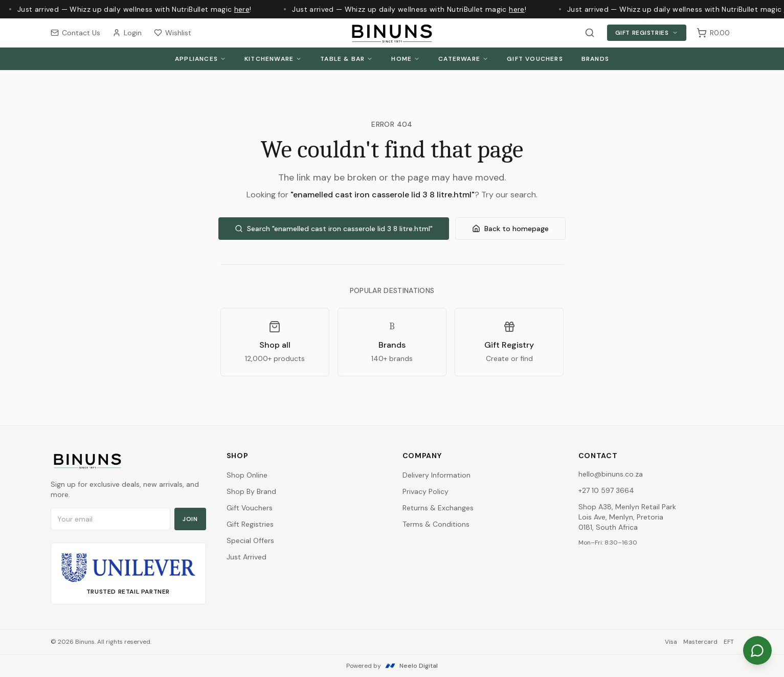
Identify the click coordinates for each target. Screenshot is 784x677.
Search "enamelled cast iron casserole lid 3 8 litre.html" (334, 229)
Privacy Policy (425, 491)
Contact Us (75, 33)
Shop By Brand (251, 491)
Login (127, 33)
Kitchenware (273, 59)
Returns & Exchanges (438, 508)
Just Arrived (247, 557)
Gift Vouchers (535, 59)
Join (190, 519)
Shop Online (247, 475)
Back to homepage (510, 229)
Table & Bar (346, 59)
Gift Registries (647, 33)
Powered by (392, 666)
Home (406, 59)
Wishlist (173, 33)
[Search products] (590, 33)
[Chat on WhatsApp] (757, 650)
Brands (595, 59)
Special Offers (250, 540)
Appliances (200, 59)
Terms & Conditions (436, 524)
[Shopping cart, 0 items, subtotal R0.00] (713, 33)
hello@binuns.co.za (611, 474)
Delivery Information (436, 475)
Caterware (463, 59)
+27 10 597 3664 (606, 490)
